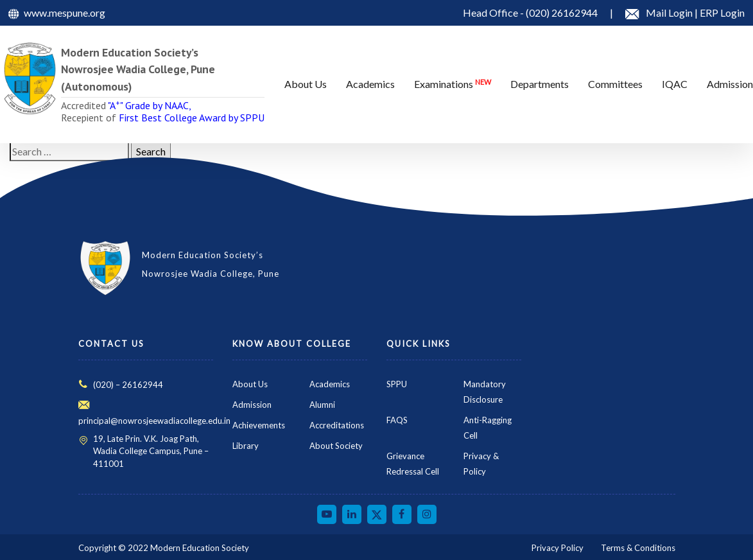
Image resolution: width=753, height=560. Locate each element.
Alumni (322, 405)
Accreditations (337, 425)
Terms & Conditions (638, 548)
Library (246, 446)
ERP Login (722, 13)
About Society (336, 446)
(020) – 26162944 (128, 385)
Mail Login (670, 13)
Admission (252, 405)
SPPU (397, 384)
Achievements (259, 425)
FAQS (397, 420)
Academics (330, 384)
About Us (250, 384)
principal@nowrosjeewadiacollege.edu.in (154, 421)
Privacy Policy (558, 548)
